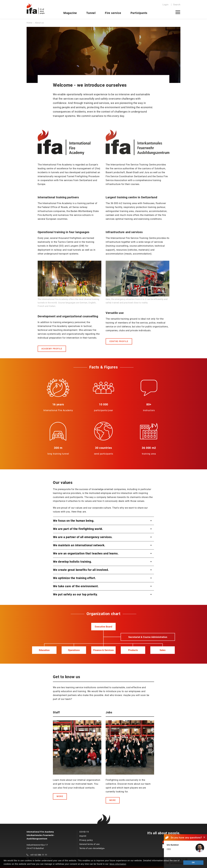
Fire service (113, 13)
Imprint (83, 836)
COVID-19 (84, 832)
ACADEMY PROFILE (52, 349)
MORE (60, 796)
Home (29, 23)
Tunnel (91, 13)
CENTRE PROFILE (119, 341)
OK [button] (193, 863)
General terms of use (89, 844)
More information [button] (118, 864)
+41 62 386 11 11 (39, 855)
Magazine (70, 13)
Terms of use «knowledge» (92, 848)
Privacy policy (86, 840)
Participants (139, 13)
